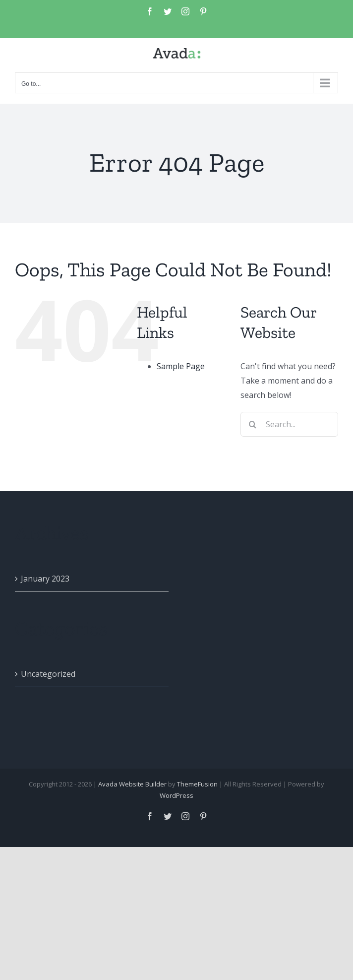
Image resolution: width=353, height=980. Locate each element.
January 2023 (45, 579)
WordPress (176, 795)
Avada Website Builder (132, 784)
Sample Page (181, 366)
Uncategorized (48, 674)
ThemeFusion (197, 784)
